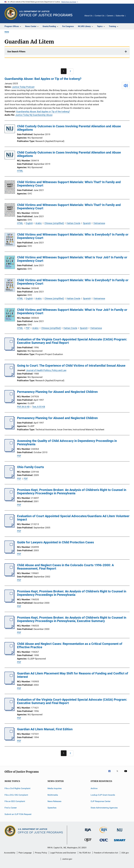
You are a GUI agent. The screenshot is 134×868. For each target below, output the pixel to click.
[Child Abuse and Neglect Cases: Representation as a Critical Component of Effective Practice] (10, 654)
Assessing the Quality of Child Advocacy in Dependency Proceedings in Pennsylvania (67, 443)
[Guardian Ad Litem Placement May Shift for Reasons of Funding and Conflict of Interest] (10, 684)
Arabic (39, 223)
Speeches (52, 808)
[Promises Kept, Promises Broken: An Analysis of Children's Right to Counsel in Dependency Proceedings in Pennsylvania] (10, 500)
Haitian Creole (73, 223)
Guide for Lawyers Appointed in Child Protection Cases (55, 542)
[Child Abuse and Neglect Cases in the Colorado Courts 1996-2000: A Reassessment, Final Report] (10, 576)
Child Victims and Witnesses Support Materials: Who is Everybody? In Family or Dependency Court (73, 236)
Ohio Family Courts (30, 467)
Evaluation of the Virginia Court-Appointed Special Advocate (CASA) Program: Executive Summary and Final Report (72, 341)
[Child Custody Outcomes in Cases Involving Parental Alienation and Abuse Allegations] (10, 129)
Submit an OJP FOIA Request (18, 814)
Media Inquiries (55, 788)
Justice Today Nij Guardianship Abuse (34, 115)
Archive (94, 788)
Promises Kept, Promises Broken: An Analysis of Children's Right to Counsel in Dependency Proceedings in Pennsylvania (72, 492)
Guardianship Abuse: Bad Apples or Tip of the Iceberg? (43, 79)
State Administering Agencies (104, 808)
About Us (88, 16)
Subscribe (120, 16)
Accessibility (10, 853)
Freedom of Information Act (106, 853)
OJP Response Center (101, 801)
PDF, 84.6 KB (23, 407)
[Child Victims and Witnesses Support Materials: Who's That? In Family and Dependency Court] (10, 188)
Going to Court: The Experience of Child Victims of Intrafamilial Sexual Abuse (71, 366)
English (29, 223)
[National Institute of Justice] (120, 832)
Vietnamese (99, 223)
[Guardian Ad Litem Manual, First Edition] (10, 740)
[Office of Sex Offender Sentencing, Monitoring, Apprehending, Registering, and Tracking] (120, 842)
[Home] (46, 13)
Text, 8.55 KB (39, 407)
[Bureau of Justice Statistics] (104, 833)
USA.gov (125, 853)
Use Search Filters (16, 52)
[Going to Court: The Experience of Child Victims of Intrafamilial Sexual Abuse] (10, 376)
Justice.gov (67, 859)
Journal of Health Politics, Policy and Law (46, 370)
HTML (20, 171)
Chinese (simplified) (54, 223)
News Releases (54, 801)
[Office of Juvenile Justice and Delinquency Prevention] (88, 842)
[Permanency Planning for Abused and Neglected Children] (10, 402)
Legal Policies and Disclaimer (63, 853)
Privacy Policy (41, 853)
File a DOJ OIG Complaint (16, 795)
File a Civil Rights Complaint (17, 788)
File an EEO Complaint (15, 801)
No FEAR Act (85, 853)
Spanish (87, 223)
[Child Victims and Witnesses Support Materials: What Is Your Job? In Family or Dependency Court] (10, 263)
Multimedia (53, 795)
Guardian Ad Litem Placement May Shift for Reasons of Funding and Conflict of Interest (73, 675)
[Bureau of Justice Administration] (88, 832)
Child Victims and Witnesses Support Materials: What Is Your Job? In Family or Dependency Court (72, 259)
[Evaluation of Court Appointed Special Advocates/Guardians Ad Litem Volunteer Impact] (10, 527)
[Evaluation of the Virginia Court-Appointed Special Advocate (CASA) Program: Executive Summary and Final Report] (10, 350)
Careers (110, 16)
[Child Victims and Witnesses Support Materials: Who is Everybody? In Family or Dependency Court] (10, 240)
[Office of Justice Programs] (11, 13)
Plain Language (25, 853)
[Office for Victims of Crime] (104, 842)
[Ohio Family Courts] (10, 478)
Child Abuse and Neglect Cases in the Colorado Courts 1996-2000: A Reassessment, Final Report (65, 567)
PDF (28, 328)
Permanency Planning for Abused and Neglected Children (57, 392)
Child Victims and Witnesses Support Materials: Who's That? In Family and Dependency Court (69, 184)
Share (130, 17)
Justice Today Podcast (23, 87)
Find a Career (11, 808)
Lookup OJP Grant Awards (103, 795)
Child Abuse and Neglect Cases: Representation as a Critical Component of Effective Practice (70, 645)
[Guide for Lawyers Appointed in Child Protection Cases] (10, 553)
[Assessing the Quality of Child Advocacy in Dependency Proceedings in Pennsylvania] (10, 451)
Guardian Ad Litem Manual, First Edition (45, 729)
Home (7, 32)
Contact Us (100, 16)
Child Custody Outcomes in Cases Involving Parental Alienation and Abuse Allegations (69, 128)
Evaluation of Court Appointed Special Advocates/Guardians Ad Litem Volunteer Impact (73, 518)
